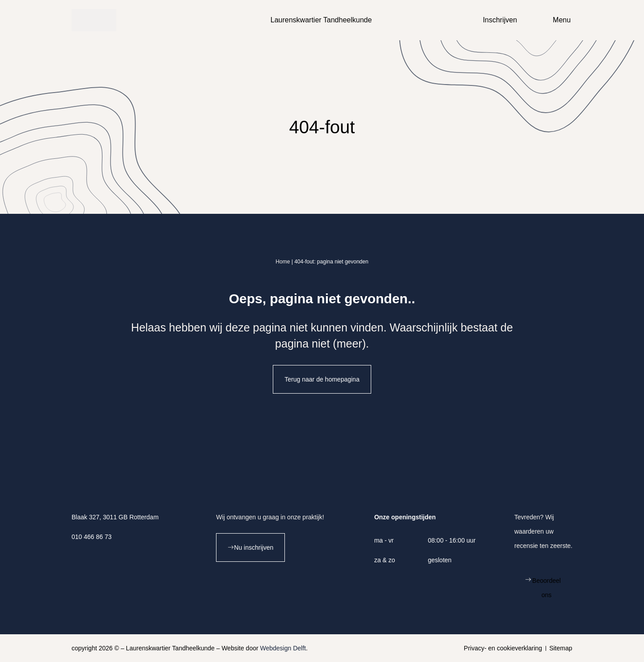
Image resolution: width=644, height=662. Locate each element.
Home (283, 262)
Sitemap (561, 648)
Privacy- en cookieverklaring (503, 648)
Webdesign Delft (283, 648)
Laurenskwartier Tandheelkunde (321, 20)
